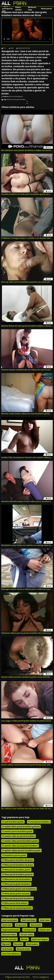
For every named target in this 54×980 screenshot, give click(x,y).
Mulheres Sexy (32, 8)
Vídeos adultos (18, 8)
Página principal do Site (7, 8)
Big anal (20, 96)
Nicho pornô (46, 8)
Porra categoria (41, 977)
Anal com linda (14, 96)
